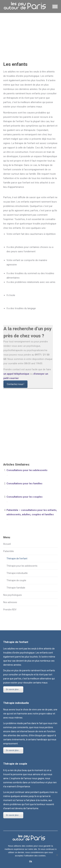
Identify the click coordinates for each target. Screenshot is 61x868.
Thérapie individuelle (17, 573)
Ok (31, 862)
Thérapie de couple (16, 580)
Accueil (7, 544)
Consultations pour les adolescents (27, 470)
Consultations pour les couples (24, 497)
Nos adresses (10, 602)
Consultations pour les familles (24, 484)
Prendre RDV (10, 610)
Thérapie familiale (16, 588)
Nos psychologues (13, 595)
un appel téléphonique (16, 374)
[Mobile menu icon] (55, 7)
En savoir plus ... (13, 689)
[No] (57, 855)
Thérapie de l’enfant (17, 559)
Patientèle (9, 551)
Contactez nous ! (15, 384)
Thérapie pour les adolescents (22, 566)
